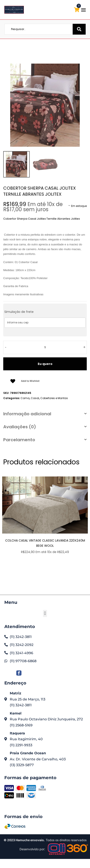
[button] (45, 613)
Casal (35, 398)
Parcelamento (19, 440)
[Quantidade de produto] (45, 347)
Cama (53, 48)
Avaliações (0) (20, 427)
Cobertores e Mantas (54, 398)
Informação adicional (27, 414)
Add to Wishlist (30, 381)
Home (33, 48)
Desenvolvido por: (32, 849)
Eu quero (45, 364)
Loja (43, 48)
